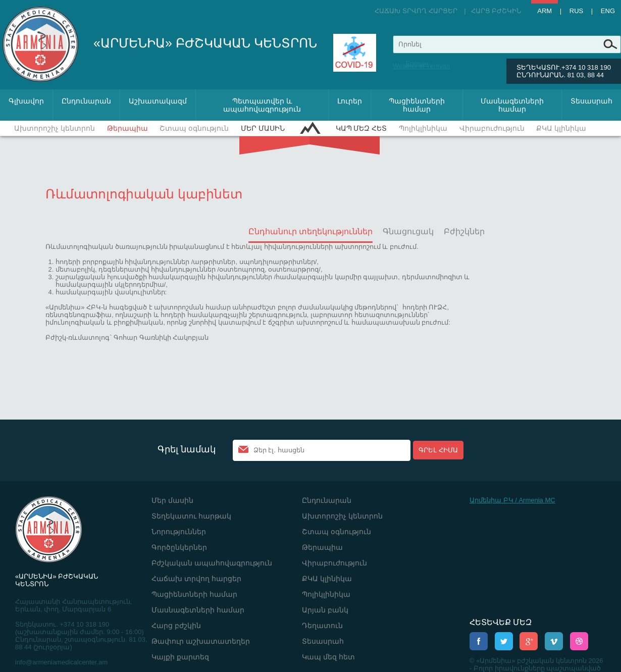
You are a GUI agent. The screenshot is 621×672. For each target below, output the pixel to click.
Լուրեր (350, 101)
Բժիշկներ (464, 231)
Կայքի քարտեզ (180, 657)
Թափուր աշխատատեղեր (201, 641)
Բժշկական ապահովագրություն (212, 563)
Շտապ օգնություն (194, 128)
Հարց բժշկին (496, 11)
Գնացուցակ (408, 231)
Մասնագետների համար (512, 105)
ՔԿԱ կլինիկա (561, 128)
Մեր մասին (263, 128)
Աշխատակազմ (158, 101)
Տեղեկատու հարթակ (191, 516)
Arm (545, 11)
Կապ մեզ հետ (361, 128)
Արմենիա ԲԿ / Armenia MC (512, 500)
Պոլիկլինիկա (423, 128)
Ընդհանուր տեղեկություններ (310, 231)
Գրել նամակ (187, 449)
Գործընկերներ (179, 547)
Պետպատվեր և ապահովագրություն (262, 105)
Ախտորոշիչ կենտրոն (55, 128)
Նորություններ (179, 532)
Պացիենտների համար (417, 105)
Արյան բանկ (325, 610)
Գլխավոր (26, 101)
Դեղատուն (322, 626)
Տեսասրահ (591, 101)
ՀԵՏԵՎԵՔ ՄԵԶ (501, 622)
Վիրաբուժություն (492, 128)
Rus (576, 11)
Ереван (417, 63)
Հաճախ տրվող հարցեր (416, 11)
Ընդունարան (86, 101)
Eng (608, 11)
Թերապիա (127, 128)
